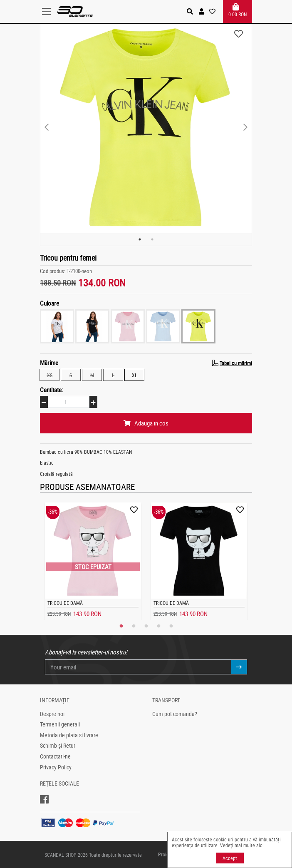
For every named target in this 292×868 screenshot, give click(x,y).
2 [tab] (152, 239)
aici (260, 845)
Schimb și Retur (58, 746)
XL (135, 375)
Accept (230, 858)
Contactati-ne (55, 756)
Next (245, 127)
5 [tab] (171, 626)
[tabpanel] (146, 127)
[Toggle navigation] (49, 12)
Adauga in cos (146, 423)
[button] (202, 11)
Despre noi (52, 714)
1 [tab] (140, 239)
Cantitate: (52, 390)
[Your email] (138, 667)
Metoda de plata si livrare (69, 735)
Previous (47, 127)
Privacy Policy (56, 767)
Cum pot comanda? (175, 714)
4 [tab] (158, 626)
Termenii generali (60, 724)
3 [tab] (146, 626)
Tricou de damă (65, 603)
